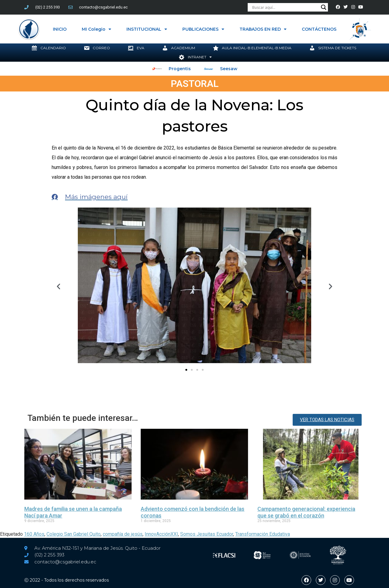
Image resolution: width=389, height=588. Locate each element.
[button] (59, 286)
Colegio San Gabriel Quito (74, 534)
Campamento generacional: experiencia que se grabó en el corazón (306, 512)
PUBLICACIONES (203, 29)
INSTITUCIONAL (147, 29)
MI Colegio (96, 29)
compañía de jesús (123, 534)
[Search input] (285, 7)
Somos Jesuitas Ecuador (207, 534)
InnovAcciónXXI (161, 534)
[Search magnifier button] (324, 7)
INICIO (60, 29)
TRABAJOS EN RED (263, 29)
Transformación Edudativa (263, 534)
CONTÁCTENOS (319, 29)
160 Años (34, 534)
